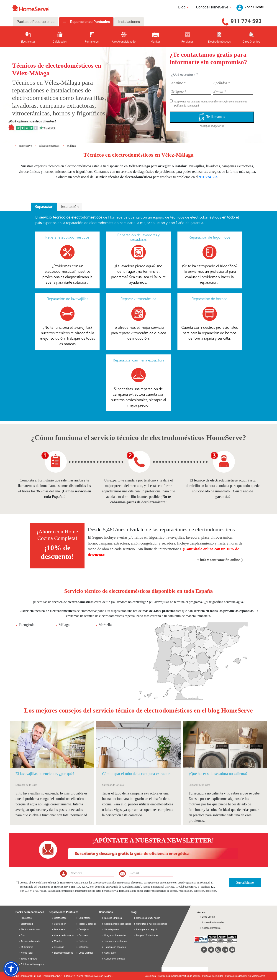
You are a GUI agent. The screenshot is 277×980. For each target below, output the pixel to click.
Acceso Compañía (210, 928)
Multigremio (26, 947)
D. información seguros (31, 964)
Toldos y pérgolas (86, 924)
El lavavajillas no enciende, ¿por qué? (45, 774)
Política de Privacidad (186, 106)
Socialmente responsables (117, 924)
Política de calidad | (235, 976)
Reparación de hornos (209, 299)
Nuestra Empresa (112, 918)
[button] (11, 969)
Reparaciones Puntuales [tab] (90, 22)
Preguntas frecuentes (114, 935)
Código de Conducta (113, 959)
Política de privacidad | (170, 976)
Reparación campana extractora (138, 360)
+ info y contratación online (220, 560)
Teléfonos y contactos (114, 941)
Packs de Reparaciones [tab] (36, 22)
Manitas (57, 941)
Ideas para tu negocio (146, 930)
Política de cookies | (192, 976)
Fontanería (25, 918)
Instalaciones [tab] (129, 22)
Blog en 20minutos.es (146, 935)
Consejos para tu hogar (147, 918)
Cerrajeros (83, 930)
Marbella (105, 625)
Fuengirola (27, 625)
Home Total (25, 953)
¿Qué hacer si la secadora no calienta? (218, 774)
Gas (22, 935)
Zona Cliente (207, 917)
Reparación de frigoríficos (209, 237)
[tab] (44, 207)
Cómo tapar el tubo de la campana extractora (137, 774)
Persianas (58, 947)
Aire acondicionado (29, 941)
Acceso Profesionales (212, 923)
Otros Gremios (85, 953)
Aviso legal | (152, 976)
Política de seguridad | (214, 976)
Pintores (82, 941)
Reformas (82, 947)
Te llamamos (212, 117)
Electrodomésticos (50, 146)
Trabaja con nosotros (114, 947)
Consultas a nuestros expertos (150, 924)
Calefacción (59, 924)
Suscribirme (245, 882)
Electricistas (59, 918)
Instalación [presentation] (70, 207)
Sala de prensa (111, 930)
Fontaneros (59, 930)
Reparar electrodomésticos (67, 237)
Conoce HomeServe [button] (214, 7)
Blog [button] (184, 7)
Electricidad (26, 924)
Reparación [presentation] (44, 207)
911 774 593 (246, 21)
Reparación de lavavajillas (67, 299)
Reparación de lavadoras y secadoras (138, 237)
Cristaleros (83, 935)
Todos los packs (28, 959)
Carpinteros (83, 918)
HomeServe (26, 146)
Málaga (71, 146)
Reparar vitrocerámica (138, 299)
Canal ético (109, 953)
